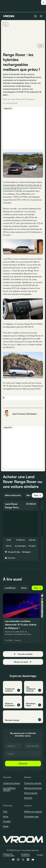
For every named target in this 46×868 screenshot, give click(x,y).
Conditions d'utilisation (26, 855)
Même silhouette (13, 495)
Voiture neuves (31, 793)
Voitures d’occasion (33, 788)
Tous (37, 495)
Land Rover (11, 504)
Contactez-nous (31, 817)
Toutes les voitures (12, 783)
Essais (6, 826)
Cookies (40, 855)
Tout (5, 811)
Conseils (7, 821)
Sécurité (18, 640)
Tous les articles (23, 654)
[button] (20, 506)
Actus (24, 588)
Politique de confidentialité (9, 855)
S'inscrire (23, 764)
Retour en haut (23, 662)
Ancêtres (28, 798)
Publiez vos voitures (33, 811)
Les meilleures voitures (9, 789)
